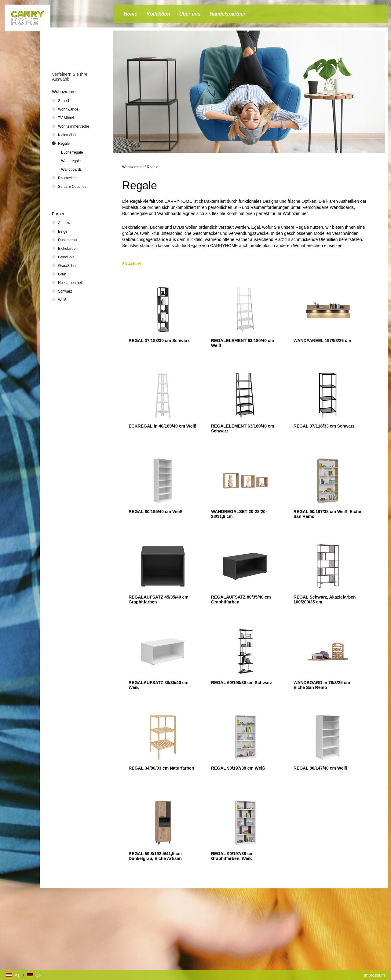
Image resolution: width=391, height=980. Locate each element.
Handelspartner (227, 14)
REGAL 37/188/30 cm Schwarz (159, 341)
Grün (62, 274)
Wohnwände (68, 109)
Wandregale (71, 161)
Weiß (62, 300)
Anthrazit (65, 223)
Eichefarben (68, 249)
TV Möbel (66, 118)
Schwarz (65, 291)
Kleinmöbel (67, 135)
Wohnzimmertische (74, 126)
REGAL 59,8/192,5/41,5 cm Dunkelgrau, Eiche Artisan (155, 856)
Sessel (64, 101)
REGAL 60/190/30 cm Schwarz (242, 683)
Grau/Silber (67, 266)
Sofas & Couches (72, 187)
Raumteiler (67, 178)
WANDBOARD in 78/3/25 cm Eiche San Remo (322, 685)
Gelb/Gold (66, 257)
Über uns (190, 14)
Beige (63, 231)
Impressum (374, 975)
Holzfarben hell (70, 283)
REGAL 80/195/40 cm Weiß (155, 512)
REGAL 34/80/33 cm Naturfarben (161, 768)
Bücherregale (72, 152)
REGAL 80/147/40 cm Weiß (320, 768)
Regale (153, 167)
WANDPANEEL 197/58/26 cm (322, 341)
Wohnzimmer (133, 167)
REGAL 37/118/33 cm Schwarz (324, 426)
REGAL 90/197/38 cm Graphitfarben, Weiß (232, 856)
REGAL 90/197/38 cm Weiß (238, 768)
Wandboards (71, 169)
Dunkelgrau (67, 240)
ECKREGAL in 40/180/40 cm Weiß (163, 426)
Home (130, 14)
